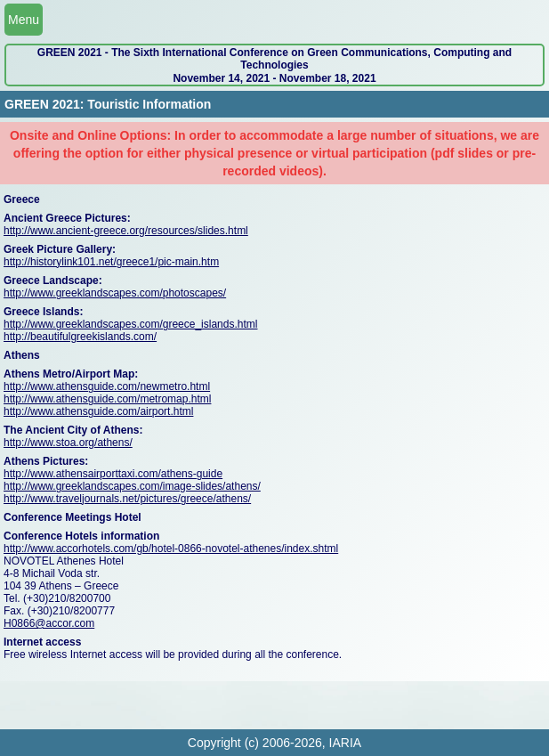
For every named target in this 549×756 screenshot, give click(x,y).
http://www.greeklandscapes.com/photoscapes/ (115, 293)
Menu (24, 20)
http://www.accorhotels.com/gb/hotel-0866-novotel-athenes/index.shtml (171, 549)
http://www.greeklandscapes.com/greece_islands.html (130, 324)
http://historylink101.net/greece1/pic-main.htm (111, 262)
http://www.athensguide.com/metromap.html (107, 399)
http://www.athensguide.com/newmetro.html (107, 386)
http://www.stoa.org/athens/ (68, 443)
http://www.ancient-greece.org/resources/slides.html (126, 231)
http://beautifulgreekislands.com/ (80, 337)
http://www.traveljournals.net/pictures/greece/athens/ (127, 499)
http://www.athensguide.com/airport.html (98, 411)
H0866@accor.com (49, 623)
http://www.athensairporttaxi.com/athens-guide (113, 474)
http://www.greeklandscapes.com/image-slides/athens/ (132, 486)
